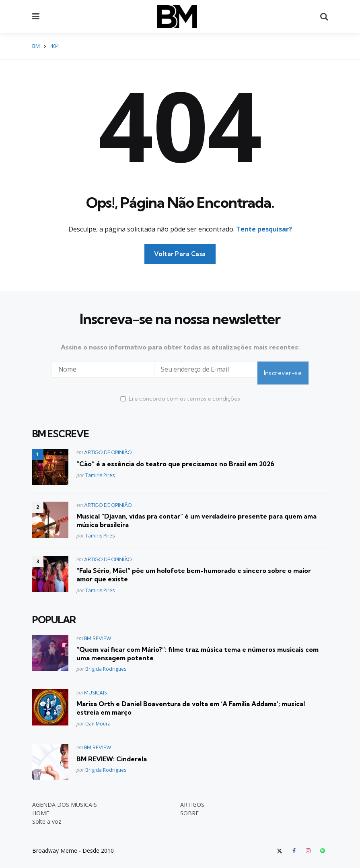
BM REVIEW (98, 631)
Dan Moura (98, 716)
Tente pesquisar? (264, 229)
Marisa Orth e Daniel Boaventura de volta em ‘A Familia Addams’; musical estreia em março (191, 701)
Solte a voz (47, 814)
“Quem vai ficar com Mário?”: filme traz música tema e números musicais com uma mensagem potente (197, 646)
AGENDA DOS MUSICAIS (65, 797)
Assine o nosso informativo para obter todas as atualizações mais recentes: (180, 347)
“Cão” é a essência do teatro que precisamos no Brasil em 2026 (175, 457)
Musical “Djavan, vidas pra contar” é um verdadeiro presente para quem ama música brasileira (196, 513)
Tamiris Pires (100, 468)
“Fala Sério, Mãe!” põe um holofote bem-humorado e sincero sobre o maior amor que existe (194, 568)
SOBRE (189, 806)
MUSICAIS (96, 686)
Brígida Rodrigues (106, 662)
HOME (41, 806)
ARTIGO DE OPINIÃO (108, 445)
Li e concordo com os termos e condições (180, 391)
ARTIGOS (192, 797)
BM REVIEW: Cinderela (112, 752)
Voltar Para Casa (180, 254)
